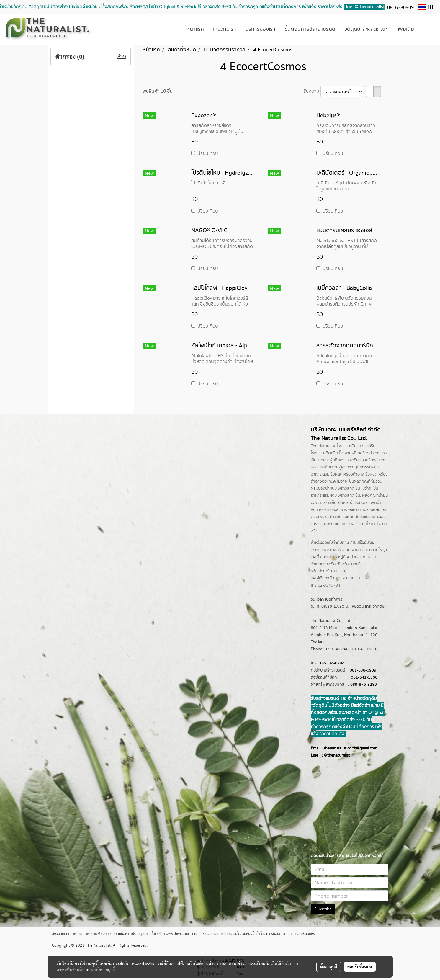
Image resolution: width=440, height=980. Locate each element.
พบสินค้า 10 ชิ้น (158, 91)
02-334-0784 (332, 663)
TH (426, 7)
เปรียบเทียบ (207, 154)
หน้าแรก (195, 29)
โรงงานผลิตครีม (324, 453)
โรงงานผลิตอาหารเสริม (356, 446)
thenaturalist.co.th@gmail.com (350, 748)
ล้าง (122, 57)
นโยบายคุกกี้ (105, 970)
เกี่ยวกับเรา (225, 29)
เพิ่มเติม (406, 29)
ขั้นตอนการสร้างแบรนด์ (310, 29)
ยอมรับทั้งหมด (360, 967)
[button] (427, 30)
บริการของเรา (260, 29)
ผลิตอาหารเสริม (345, 460)
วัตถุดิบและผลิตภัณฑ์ (367, 29)
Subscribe (323, 909)
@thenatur (333, 755)
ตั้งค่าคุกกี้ (329, 967)
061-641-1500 (364, 677)
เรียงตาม (311, 91)
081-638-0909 (363, 670)
